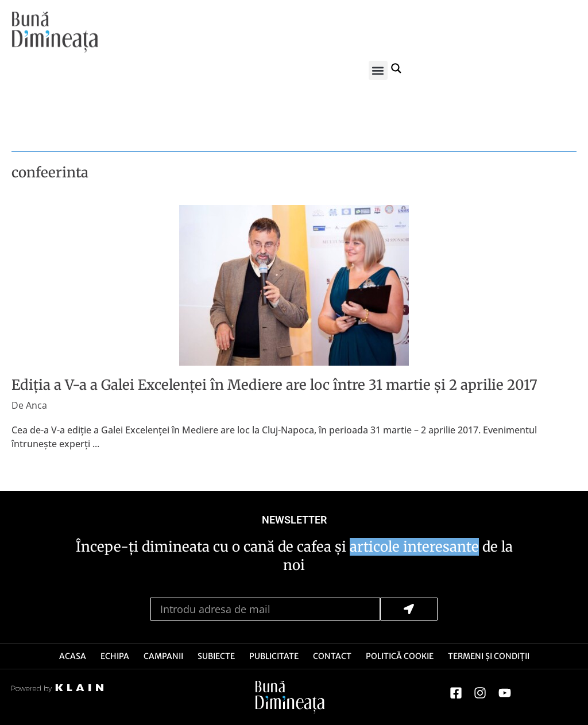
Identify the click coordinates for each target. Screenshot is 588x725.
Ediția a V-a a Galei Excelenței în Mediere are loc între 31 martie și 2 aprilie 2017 (274, 385)
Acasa (73, 656)
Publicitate (274, 656)
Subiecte (216, 656)
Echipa (115, 656)
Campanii (163, 656)
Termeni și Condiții (489, 656)
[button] (378, 70)
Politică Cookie (400, 656)
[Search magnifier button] (397, 68)
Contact (332, 656)
